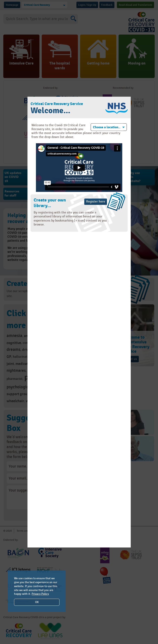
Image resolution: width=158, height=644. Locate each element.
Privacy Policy (40, 594)
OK (37, 602)
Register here (96, 202)
